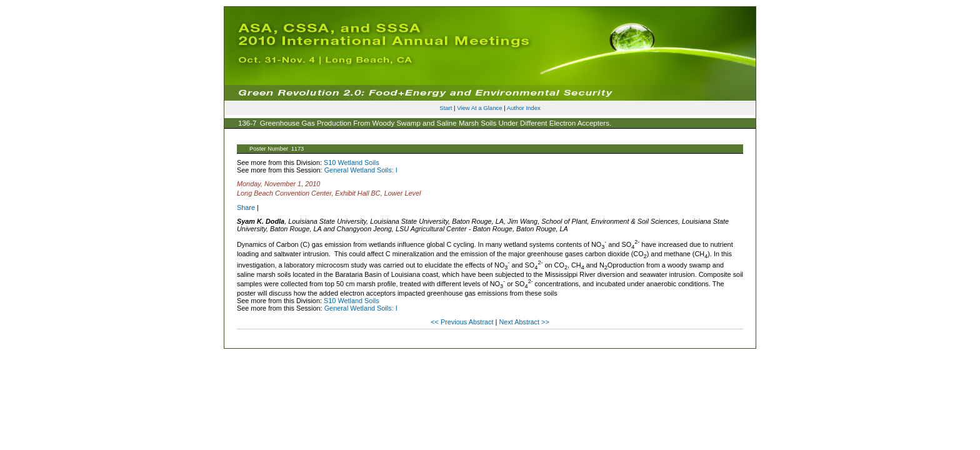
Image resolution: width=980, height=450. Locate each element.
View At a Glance (479, 108)
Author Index (524, 108)
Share (246, 207)
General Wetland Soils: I (361, 170)
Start (446, 108)
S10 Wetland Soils (352, 162)
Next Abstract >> (524, 322)
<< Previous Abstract (463, 322)
